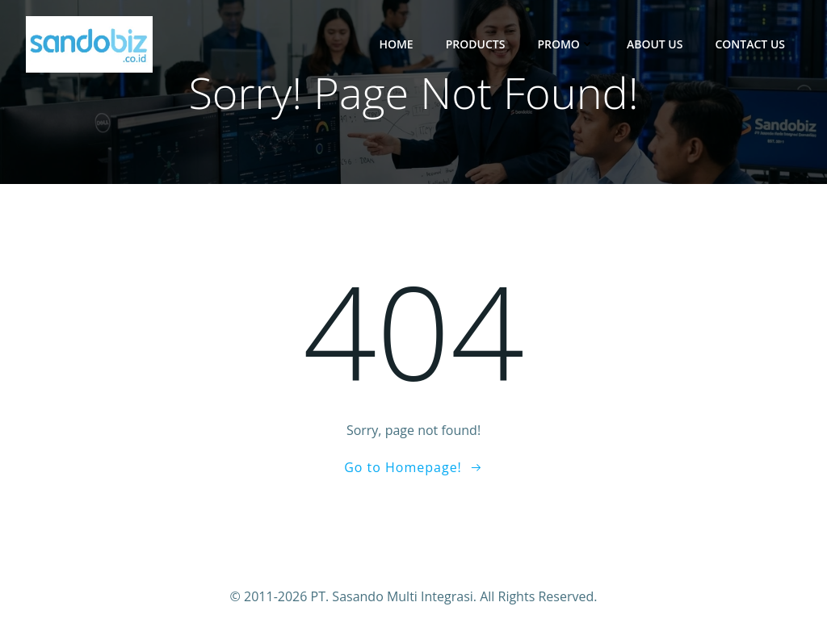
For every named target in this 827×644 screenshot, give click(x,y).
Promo (566, 44)
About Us (655, 44)
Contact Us (750, 44)
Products (476, 44)
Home (396, 44)
